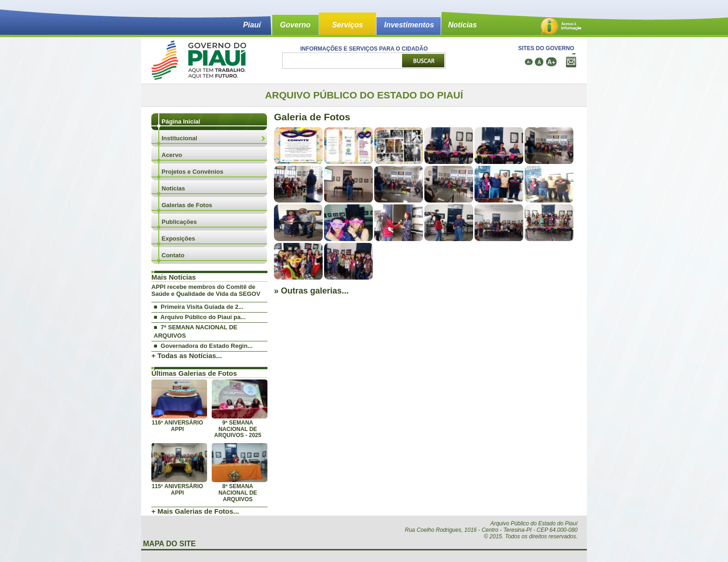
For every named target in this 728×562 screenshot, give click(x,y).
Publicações (179, 222)
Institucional (179, 138)
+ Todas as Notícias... (187, 356)
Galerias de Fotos (187, 205)
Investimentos (409, 25)
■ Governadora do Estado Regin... (203, 346)
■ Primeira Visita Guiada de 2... (198, 307)
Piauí (252, 25)
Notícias (462, 25)
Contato (173, 255)
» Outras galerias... (311, 291)
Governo (295, 25)
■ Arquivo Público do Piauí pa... (200, 317)
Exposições (178, 239)
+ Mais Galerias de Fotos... (195, 511)
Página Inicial (181, 121)
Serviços (348, 25)
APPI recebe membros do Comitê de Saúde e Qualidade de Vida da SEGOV (206, 290)
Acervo (172, 155)
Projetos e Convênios (192, 172)
